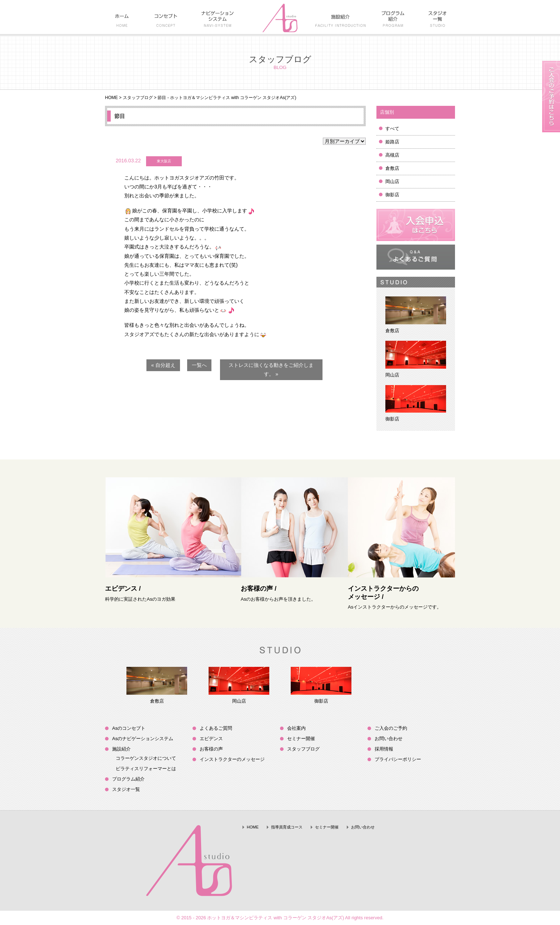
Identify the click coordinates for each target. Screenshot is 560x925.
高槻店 (392, 155)
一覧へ (199, 365)
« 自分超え (163, 365)
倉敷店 (392, 168)
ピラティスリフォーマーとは (146, 769)
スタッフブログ (138, 98)
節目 (120, 116)
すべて (392, 129)
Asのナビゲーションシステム (143, 739)
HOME (111, 98)
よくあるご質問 (216, 728)
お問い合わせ (389, 739)
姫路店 (392, 142)
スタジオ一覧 (126, 789)
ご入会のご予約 (391, 728)
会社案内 (296, 728)
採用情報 (384, 749)
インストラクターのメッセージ (232, 759)
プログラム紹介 (128, 779)
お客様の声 (211, 749)
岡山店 (392, 181)
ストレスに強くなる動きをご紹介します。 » (271, 370)
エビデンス (211, 739)
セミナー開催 (301, 739)
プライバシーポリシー (398, 759)
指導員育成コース (287, 827)
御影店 (392, 195)
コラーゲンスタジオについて (146, 758)
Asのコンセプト (129, 728)
